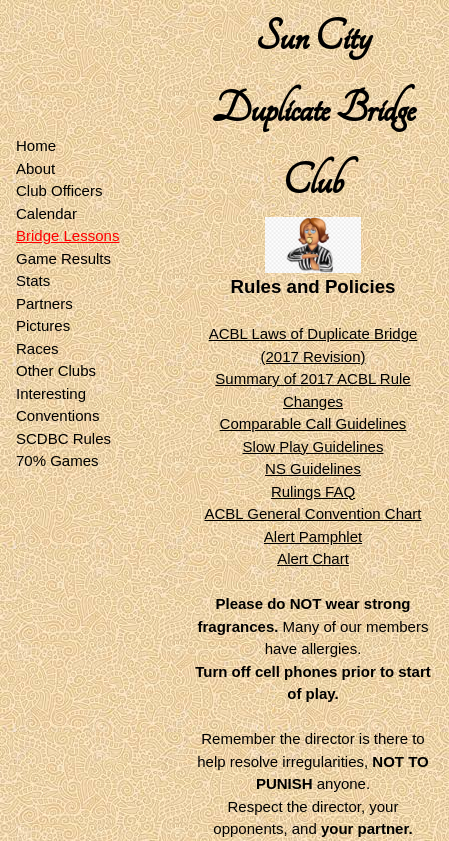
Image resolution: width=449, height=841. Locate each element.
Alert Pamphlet (313, 536)
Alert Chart (313, 558)
